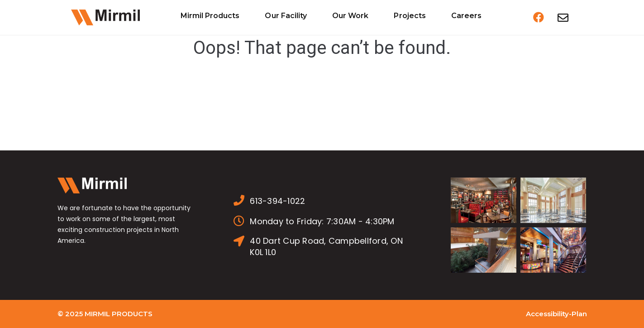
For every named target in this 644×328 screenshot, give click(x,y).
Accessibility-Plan (556, 314)
